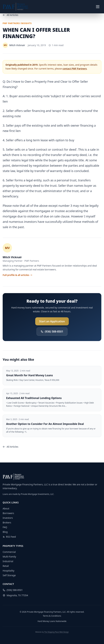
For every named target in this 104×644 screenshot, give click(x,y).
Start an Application (52, 321)
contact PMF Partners (75, 69)
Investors (8, 518)
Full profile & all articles (17, 275)
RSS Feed (9, 537)
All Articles (10, 15)
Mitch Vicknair (12, 257)
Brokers (7, 522)
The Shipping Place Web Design (56, 632)
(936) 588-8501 (52, 332)
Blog (5, 532)
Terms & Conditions (52, 616)
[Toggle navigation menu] (98, 7)
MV (7, 248)
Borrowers (8, 513)
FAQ (5, 527)
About (6, 508)
